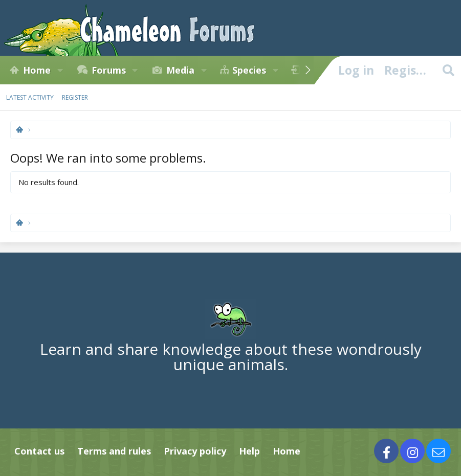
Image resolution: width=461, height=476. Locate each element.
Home (37, 70)
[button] (60, 70)
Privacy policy (195, 451)
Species (249, 70)
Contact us (39, 451)
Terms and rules (114, 451)
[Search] (448, 70)
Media (180, 70)
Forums (109, 70)
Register (75, 97)
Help (249, 451)
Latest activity (30, 97)
